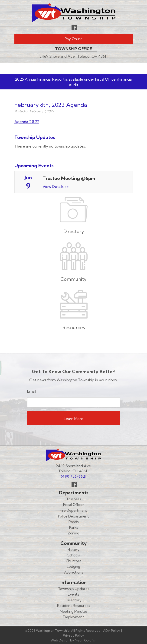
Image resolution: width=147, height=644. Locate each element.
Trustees (74, 499)
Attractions (74, 572)
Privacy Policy (73, 635)
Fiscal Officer (74, 505)
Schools (74, 555)
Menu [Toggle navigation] (119, 68)
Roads (74, 522)
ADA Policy (112, 631)
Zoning (73, 533)
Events (73, 594)
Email (32, 391)
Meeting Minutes (74, 611)
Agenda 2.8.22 (27, 122)
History (73, 550)
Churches (74, 561)
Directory (74, 600)
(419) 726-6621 (74, 476)
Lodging (73, 567)
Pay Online (74, 39)
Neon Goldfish (86, 640)
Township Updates (74, 589)
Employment (73, 617)
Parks (74, 528)
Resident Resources (74, 606)
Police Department (73, 516)
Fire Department (73, 510)
